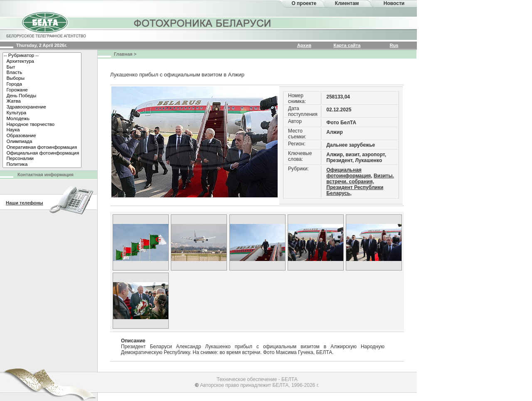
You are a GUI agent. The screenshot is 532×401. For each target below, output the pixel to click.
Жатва (42, 101)
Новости (394, 3)
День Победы (42, 96)
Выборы (42, 79)
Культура (42, 113)
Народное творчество (42, 125)
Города (42, 84)
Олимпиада (42, 142)
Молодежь (42, 119)
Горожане (42, 90)
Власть (42, 73)
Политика (42, 165)
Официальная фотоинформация (42, 153)
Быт (42, 67)
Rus (394, 45)
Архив (304, 45)
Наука (42, 130)
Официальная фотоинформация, (349, 173)
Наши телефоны (25, 203)
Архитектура (42, 62)
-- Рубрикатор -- (42, 56)
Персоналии (42, 159)
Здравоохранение (42, 107)
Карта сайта (347, 45)
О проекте (304, 3)
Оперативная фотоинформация (42, 148)
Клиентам (347, 3)
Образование (42, 136)
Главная (123, 54)
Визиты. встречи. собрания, (360, 179)
